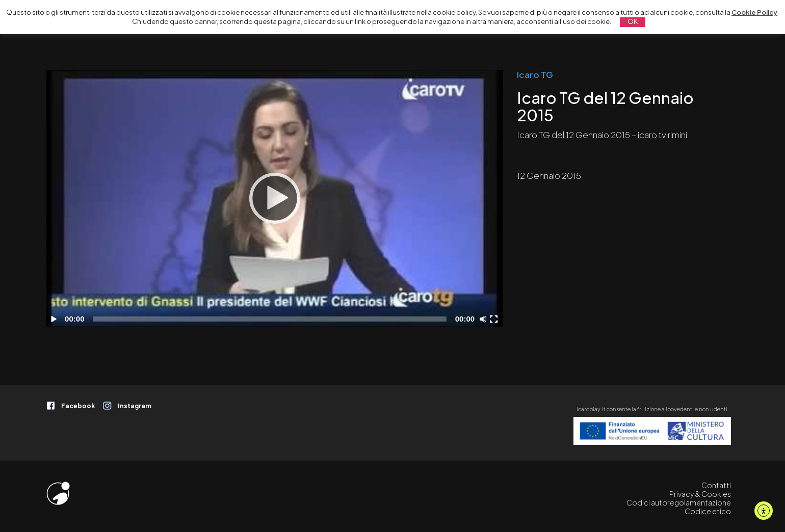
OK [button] (633, 21)
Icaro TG (535, 74)
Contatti (716, 485)
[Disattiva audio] (485, 319)
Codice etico (708, 511)
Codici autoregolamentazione (679, 503)
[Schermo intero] (495, 319)
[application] (275, 198)
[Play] (275, 198)
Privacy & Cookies (700, 494)
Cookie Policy (754, 12)
